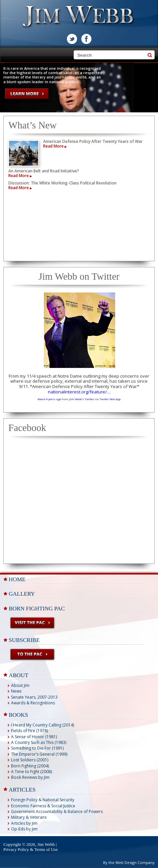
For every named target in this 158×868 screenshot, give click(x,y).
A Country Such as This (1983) (39, 742)
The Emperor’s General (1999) (39, 754)
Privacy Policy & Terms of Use (30, 849)
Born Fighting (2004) (30, 766)
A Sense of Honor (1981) (34, 737)
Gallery (22, 594)
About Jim (20, 685)
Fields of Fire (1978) (29, 731)
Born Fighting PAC (37, 609)
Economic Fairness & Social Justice (43, 806)
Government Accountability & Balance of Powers (57, 811)
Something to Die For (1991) (37, 748)
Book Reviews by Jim (30, 777)
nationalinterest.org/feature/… (79, 392)
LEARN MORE (27, 94)
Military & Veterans (29, 817)
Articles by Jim (24, 823)
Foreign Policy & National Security (43, 800)
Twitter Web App (110, 399)
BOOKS (18, 715)
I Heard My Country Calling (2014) (43, 725)
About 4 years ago (49, 399)
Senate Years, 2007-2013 (34, 697)
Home (17, 579)
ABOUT (19, 675)
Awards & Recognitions (33, 703)
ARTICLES (22, 790)
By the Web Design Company (129, 862)
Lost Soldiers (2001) (30, 760)
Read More (55, 146)
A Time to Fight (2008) (31, 772)
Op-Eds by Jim (24, 829)
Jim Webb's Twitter (82, 399)
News (16, 691)
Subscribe (24, 640)
